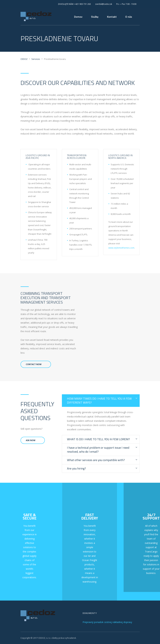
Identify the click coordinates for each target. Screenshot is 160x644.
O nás (129, 17)
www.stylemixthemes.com (121, 248)
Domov (78, 17)
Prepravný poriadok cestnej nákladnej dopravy (107, 622)
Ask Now (31, 440)
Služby (95, 17)
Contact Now (34, 364)
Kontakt (112, 17)
